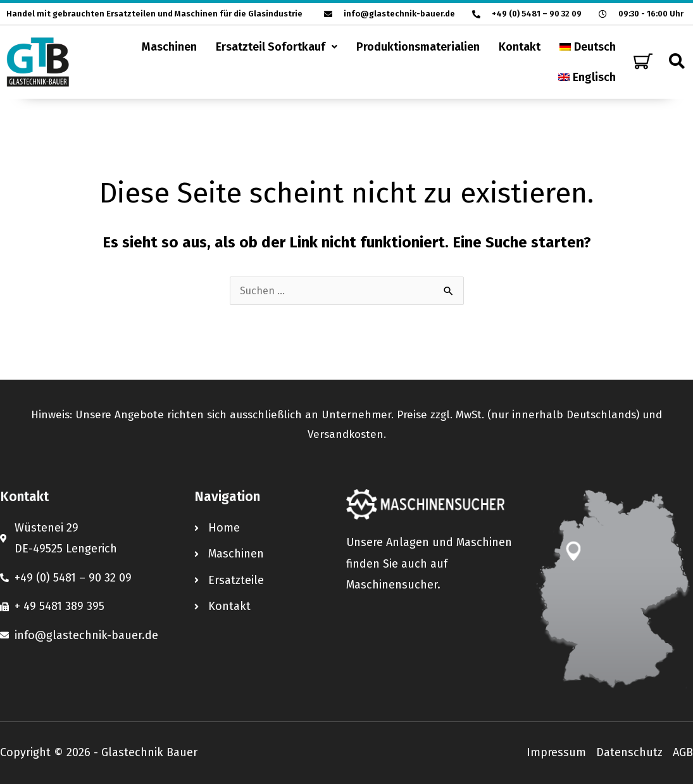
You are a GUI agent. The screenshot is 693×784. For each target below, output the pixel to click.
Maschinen (169, 47)
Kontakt (520, 47)
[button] (277, 47)
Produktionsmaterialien (418, 47)
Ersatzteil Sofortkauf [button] (277, 47)
